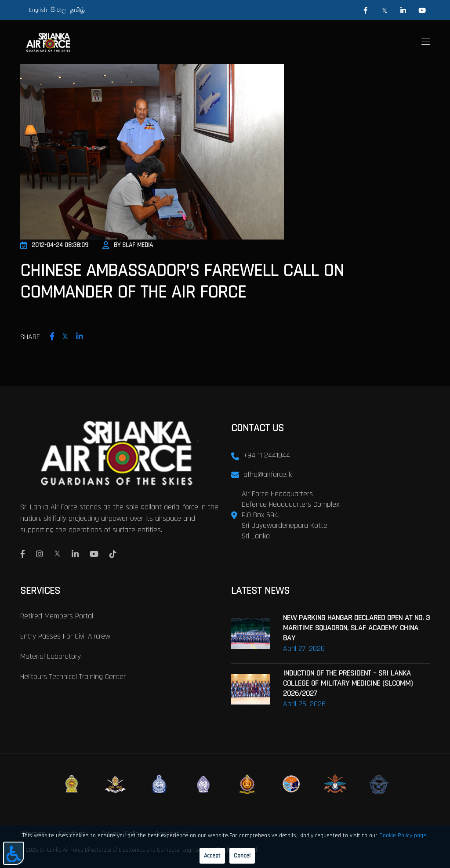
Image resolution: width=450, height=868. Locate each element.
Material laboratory (51, 656)
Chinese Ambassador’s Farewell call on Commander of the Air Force (212, 281)
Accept (212, 856)
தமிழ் (77, 10)
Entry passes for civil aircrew (65, 635)
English (38, 10)
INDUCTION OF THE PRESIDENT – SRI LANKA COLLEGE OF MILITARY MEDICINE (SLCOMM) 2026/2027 (348, 682)
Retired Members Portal (57, 615)
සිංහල (58, 10)
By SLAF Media (128, 245)
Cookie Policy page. (403, 835)
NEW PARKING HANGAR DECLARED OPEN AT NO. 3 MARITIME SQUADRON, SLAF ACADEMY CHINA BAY (356, 627)
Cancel (242, 856)
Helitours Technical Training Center (73, 676)
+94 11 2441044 (267, 454)
